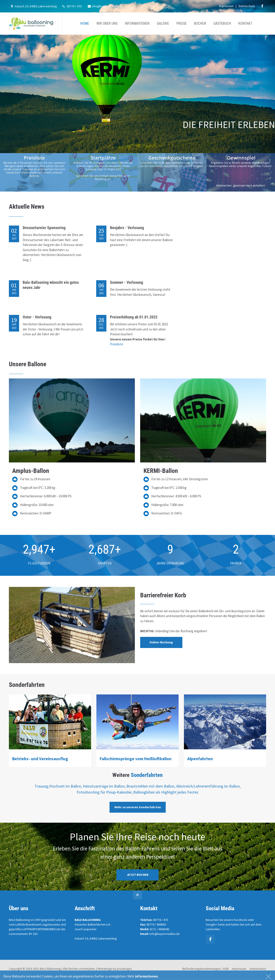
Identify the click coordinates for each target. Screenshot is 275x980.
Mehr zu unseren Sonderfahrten (138, 807)
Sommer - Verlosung (127, 282)
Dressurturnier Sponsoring (44, 228)
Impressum (226, 6)
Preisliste (117, 344)
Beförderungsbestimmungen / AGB (205, 969)
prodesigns (125, 969)
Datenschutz (247, 6)
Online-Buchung (161, 642)
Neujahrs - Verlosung (127, 228)
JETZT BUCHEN (138, 875)
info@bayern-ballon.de (105, 6)
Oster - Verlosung (37, 317)
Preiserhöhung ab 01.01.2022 (134, 317)
